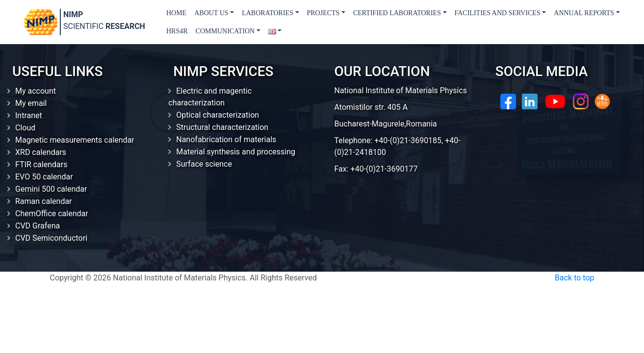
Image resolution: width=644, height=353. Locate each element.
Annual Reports (584, 13)
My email (31, 103)
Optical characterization (218, 115)
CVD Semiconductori (51, 238)
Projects (323, 13)
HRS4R (177, 31)
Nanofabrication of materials (226, 139)
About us (211, 13)
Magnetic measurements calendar (75, 140)
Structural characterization (222, 127)
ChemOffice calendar (52, 214)
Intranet (29, 115)
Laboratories (268, 13)
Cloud (25, 128)
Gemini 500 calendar (51, 189)
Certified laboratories (397, 13)
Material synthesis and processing (236, 152)
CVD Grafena (38, 226)
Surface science (204, 164)
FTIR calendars (41, 164)
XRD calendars (41, 152)
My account (36, 91)
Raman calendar (44, 201)
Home (176, 13)
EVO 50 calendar (44, 177)
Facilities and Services (498, 13)
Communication (225, 31)
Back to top (574, 278)
